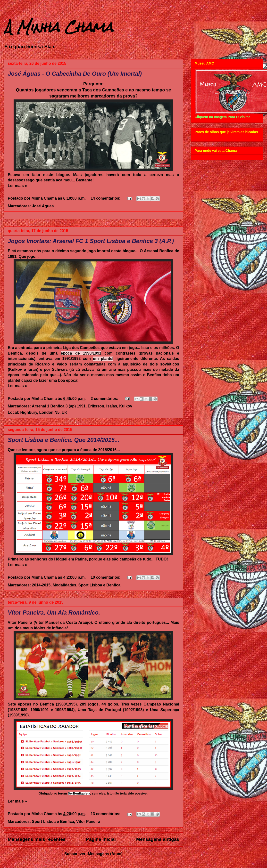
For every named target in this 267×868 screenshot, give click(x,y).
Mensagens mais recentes (37, 839)
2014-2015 (41, 585)
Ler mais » (17, 186)
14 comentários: (106, 198)
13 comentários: (106, 814)
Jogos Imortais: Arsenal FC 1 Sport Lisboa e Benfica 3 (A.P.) (91, 241)
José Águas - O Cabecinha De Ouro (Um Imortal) (75, 74)
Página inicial (101, 839)
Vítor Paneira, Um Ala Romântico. (54, 612)
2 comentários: (105, 399)
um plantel (103, 359)
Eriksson (96, 406)
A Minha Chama (58, 27)
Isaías (112, 406)
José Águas (43, 206)
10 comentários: (106, 577)
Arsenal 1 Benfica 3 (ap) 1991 (59, 406)
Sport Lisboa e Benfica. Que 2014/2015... (64, 440)
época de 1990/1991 (81, 353)
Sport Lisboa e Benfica (99, 585)
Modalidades (64, 585)
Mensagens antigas (158, 839)
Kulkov (126, 406)
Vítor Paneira (88, 822)
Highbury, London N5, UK (44, 412)
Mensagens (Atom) (105, 854)
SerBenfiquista (79, 793)
